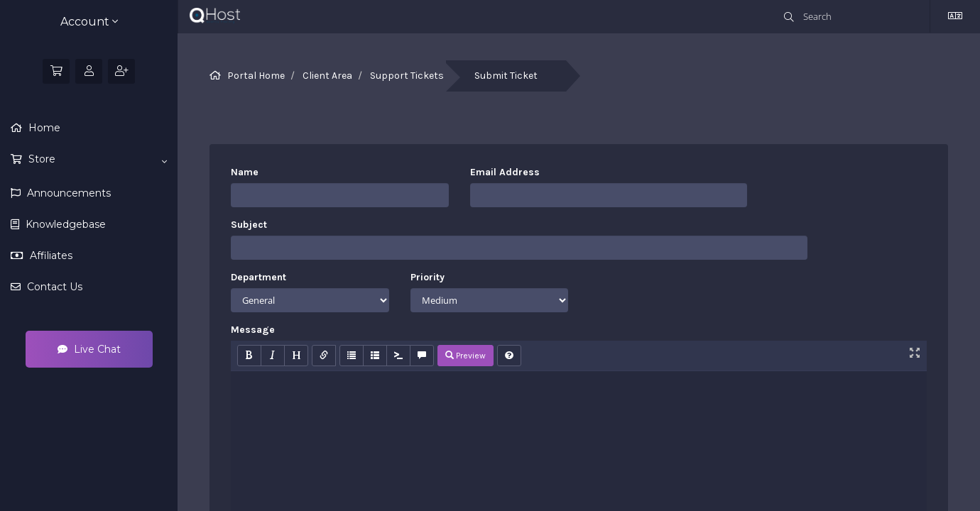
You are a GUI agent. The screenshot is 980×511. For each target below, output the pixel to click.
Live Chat (89, 349)
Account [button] (89, 22)
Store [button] (96, 160)
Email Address (505, 172)
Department (258, 277)
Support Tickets (407, 76)
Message (253, 330)
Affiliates (50, 255)
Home (43, 128)
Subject (249, 225)
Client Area (327, 76)
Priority (428, 277)
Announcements (67, 193)
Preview (466, 356)
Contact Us (53, 287)
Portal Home (256, 76)
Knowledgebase (64, 224)
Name (245, 172)
